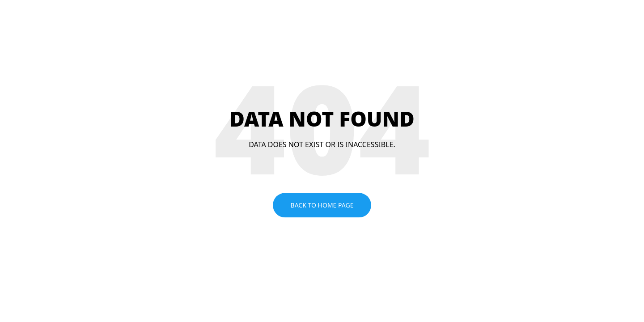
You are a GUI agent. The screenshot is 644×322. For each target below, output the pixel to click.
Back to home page (322, 205)
